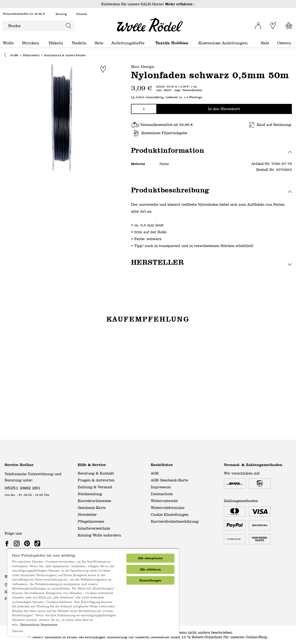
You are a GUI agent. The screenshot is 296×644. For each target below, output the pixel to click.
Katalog (61, 14)
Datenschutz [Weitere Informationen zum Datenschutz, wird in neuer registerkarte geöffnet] (30, 624)
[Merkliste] (272, 26)
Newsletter (87, 515)
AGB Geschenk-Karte (169, 480)
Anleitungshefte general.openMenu (152, 43)
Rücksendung (90, 494)
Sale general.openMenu (274, 43)
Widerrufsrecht (164, 501)
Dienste (18, 631)
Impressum (161, 487)
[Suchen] (68, 26)
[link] (8, 543)
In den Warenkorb (224, 109)
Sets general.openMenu (108, 43)
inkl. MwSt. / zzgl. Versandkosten (179, 91)
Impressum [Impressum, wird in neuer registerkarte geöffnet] (49, 624)
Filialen (82, 14)
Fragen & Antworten (96, 480)
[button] (6, 56)
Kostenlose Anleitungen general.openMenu (258, 43)
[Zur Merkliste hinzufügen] (103, 69)
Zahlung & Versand (95, 487)
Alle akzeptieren (150, 558)
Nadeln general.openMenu (91, 43)
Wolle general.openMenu (19, 43)
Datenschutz (162, 494)
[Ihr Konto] (255, 24)
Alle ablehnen (150, 569)
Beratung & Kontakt (96, 473)
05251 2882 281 (23, 488)
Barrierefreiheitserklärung (175, 521)
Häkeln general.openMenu (69, 43)
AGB (155, 473)
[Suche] (32, 26)
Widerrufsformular (168, 508)
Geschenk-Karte (92, 508)
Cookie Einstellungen (170, 515)
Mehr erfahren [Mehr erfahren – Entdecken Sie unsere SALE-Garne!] (180, 4)
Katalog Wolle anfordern (99, 535)
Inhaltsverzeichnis (94, 528)
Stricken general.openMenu (45, 43)
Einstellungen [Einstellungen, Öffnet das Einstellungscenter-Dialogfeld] (151, 580)
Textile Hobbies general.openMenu (195, 43)
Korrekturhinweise (94, 501)
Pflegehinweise (91, 521)
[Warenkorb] (288, 26)
